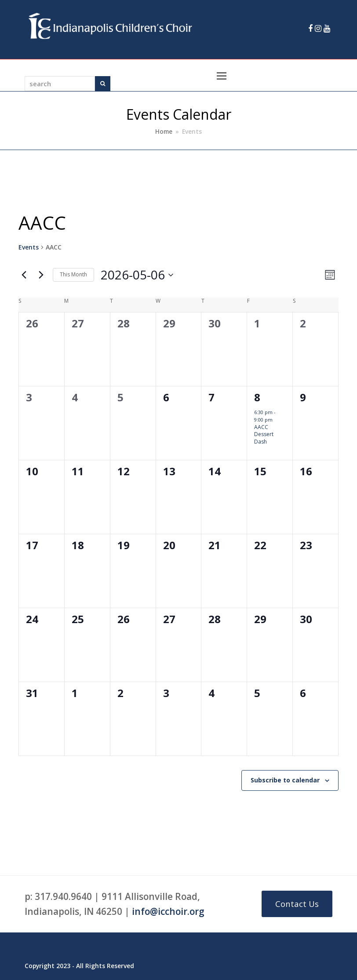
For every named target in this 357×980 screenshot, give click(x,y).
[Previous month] (24, 275)
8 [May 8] (257, 397)
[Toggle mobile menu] (222, 75)
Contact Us (297, 904)
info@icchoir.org (168, 911)
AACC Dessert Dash (264, 434)
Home (164, 132)
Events (29, 247)
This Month (73, 274)
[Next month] (41, 275)
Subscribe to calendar (285, 780)
